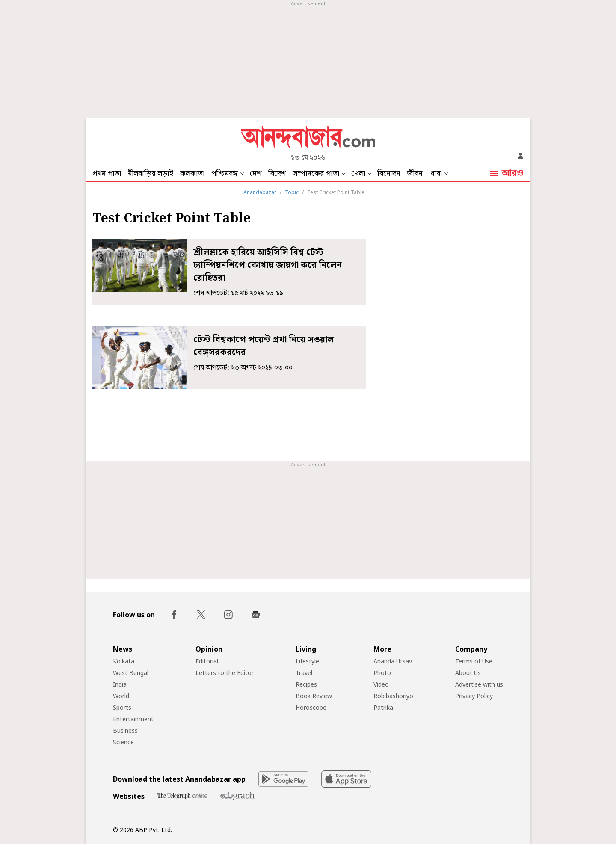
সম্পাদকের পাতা (316, 173)
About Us (468, 673)
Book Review (314, 696)
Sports (122, 707)
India (120, 684)
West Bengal (131, 673)
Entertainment (133, 719)
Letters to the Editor (225, 673)
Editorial (207, 661)
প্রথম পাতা (107, 173)
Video (381, 684)
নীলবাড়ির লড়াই (151, 173)
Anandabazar (260, 192)
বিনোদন (389, 173)
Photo (382, 673)
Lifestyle (307, 661)
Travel (304, 673)
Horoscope (311, 707)
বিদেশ (277, 173)
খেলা (358, 173)
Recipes (306, 684)
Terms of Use (474, 661)
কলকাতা (192, 173)
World (121, 696)
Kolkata (124, 661)
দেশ (256, 173)
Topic (292, 192)
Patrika (383, 707)
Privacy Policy (474, 696)
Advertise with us (479, 684)
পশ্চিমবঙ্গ (225, 173)
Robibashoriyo (393, 696)
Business (125, 730)
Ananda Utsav (393, 661)
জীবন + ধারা (424, 173)
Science (123, 742)
